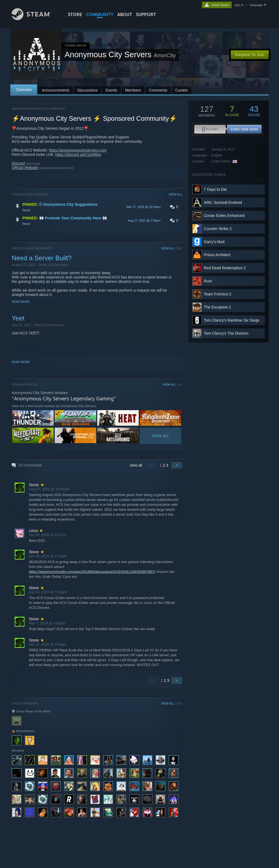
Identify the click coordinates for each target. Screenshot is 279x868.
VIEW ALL (175, 194)
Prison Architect (217, 255)
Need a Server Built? (42, 258)
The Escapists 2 (217, 307)
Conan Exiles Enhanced (224, 216)
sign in (239, 5)
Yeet (18, 318)
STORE (75, 14)
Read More (21, 302)
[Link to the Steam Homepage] (35, 19)
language (256, 5)
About (125, 14)
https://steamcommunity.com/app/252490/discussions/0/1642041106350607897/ (92, 572)
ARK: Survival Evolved (223, 202)
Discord (18, 163)
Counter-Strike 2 (218, 229)
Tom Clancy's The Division (226, 333)
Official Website (25, 168)
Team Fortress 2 (218, 294)
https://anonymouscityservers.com (78, 150)
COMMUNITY (100, 14)
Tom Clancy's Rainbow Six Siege (232, 320)
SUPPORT (146, 14)
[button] (97, 207)
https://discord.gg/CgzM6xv (78, 155)
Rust (208, 281)
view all (136, 465)
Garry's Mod (214, 242)
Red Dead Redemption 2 (225, 268)
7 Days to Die (215, 189)
